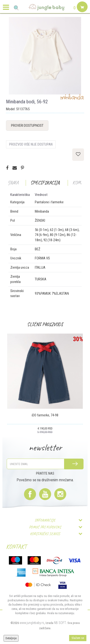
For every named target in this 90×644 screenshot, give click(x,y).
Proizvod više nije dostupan (31, 144)
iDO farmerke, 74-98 (45, 415)
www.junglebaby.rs (32, 623)
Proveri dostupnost (27, 126)
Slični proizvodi (45, 324)
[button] (16, 8)
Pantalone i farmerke (49, 202)
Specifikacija (45, 183)
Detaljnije (11, 638)
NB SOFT (60, 623)
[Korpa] (82, 12)
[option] (45, 56)
